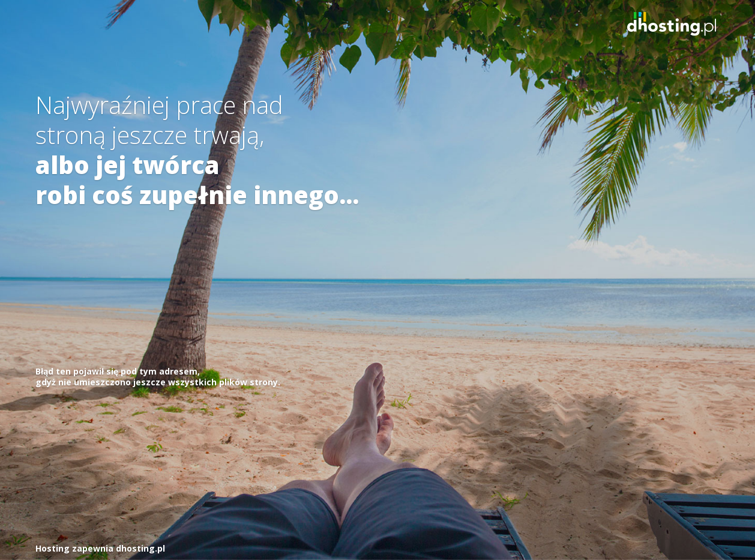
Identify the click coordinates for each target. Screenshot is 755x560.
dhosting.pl (140, 548)
